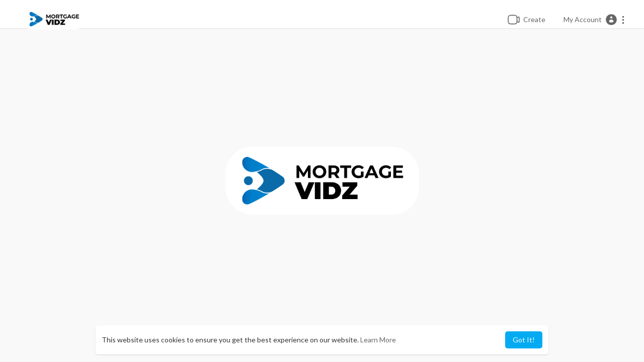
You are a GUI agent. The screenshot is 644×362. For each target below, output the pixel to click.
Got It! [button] (524, 340)
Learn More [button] (378, 340)
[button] (594, 20)
